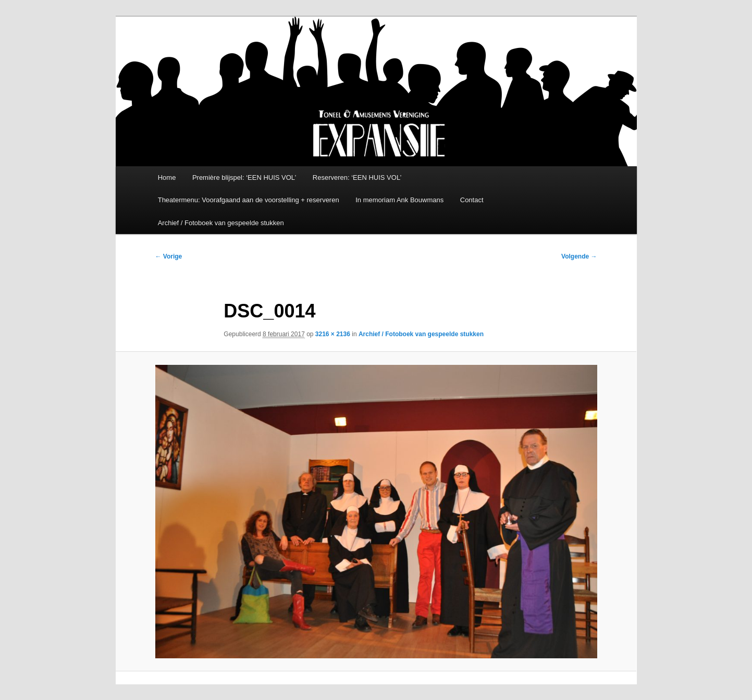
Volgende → (579, 256)
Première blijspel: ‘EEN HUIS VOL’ (244, 177)
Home (167, 177)
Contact (472, 200)
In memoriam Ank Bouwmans (399, 200)
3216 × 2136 (333, 334)
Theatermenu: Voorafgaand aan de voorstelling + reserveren (249, 200)
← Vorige (169, 256)
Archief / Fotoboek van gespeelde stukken (221, 223)
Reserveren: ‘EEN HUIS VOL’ (357, 177)
